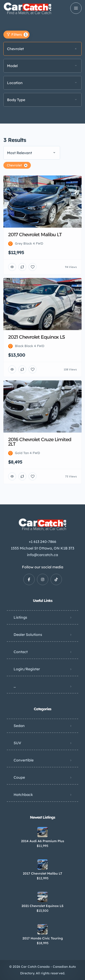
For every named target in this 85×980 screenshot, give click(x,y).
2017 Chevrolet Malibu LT (42, 873)
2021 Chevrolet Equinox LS (42, 906)
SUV (17, 743)
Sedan (19, 726)
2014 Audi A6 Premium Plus (43, 841)
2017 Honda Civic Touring (43, 938)
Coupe (19, 777)
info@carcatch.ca (42, 555)
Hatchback (23, 795)
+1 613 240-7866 (42, 542)
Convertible (24, 760)
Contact (21, 652)
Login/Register (27, 669)
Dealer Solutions (28, 635)
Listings (20, 617)
